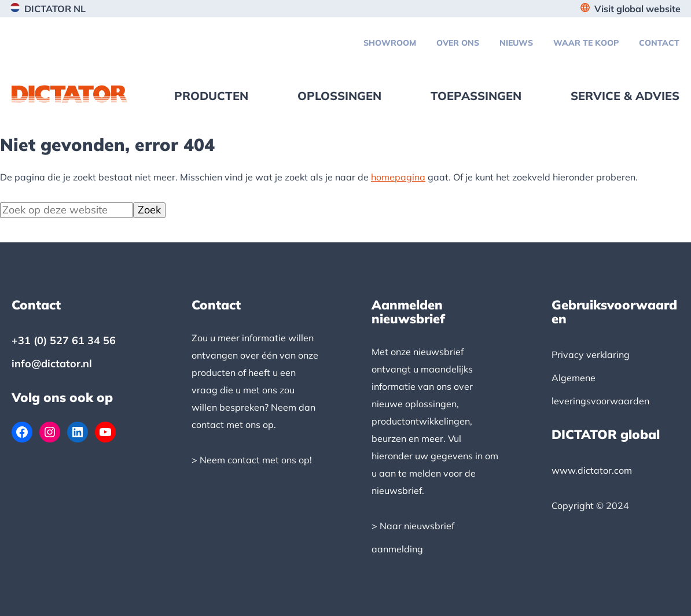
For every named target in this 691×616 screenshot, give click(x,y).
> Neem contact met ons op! (252, 460)
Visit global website (637, 9)
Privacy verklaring (591, 355)
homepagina (398, 177)
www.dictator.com (592, 470)
